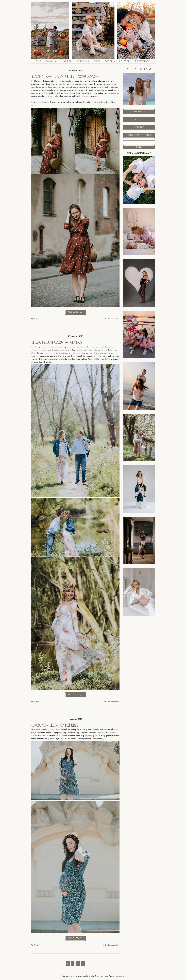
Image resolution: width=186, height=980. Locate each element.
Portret (124, 61)
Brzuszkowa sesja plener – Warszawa (66, 77)
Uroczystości (142, 61)
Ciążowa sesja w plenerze (55, 725)
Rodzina (110, 61)
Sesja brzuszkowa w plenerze (57, 342)
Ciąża (97, 61)
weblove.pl (120, 977)
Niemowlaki (82, 61)
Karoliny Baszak (101, 102)
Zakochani (52, 61)
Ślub (39, 61)
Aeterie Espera (91, 736)
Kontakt (139, 127)
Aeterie (34, 105)
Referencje (139, 112)
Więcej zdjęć (77, 313)
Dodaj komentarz (112, 319)
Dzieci (67, 61)
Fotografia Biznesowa (139, 135)
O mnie (139, 120)
